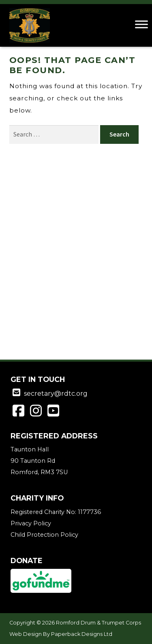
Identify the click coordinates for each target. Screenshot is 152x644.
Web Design (26, 634)
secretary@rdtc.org (56, 394)
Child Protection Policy (44, 535)
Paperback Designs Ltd (82, 634)
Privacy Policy (31, 523)
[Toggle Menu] (141, 24)
